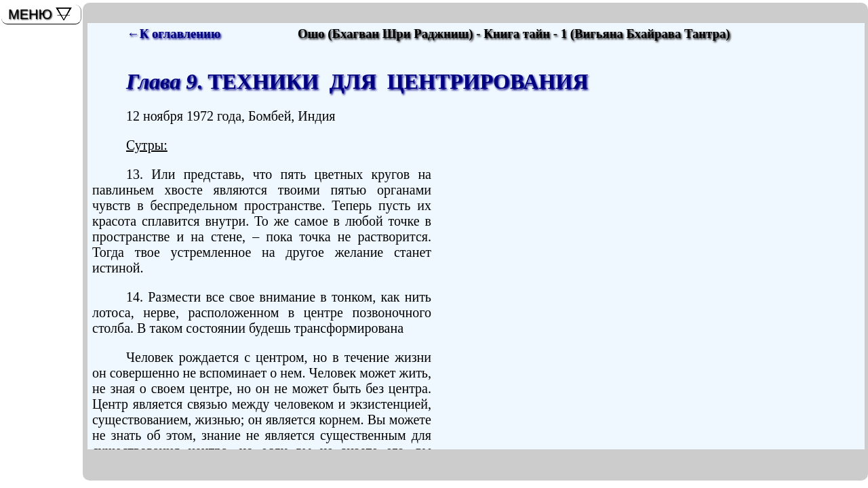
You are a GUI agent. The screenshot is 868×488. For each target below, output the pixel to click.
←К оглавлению (174, 34)
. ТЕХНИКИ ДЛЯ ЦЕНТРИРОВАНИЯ (357, 81)
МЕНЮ (30, 14)
